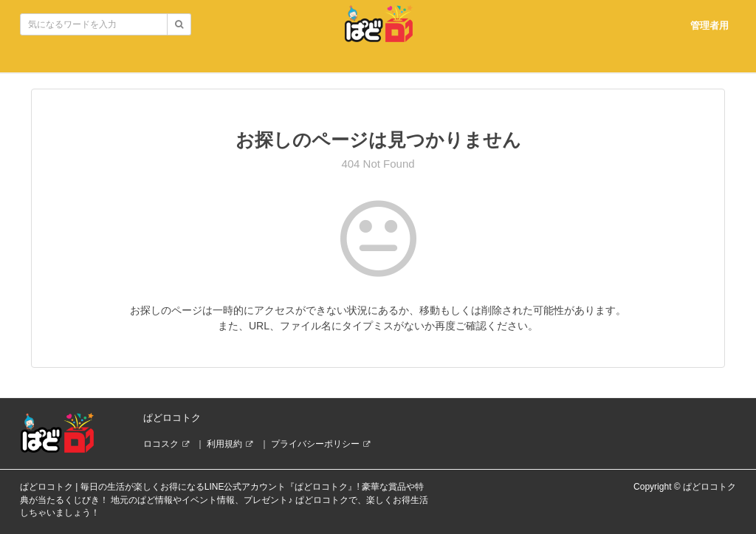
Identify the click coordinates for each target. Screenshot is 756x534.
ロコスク (161, 444)
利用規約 (224, 444)
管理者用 (709, 25)
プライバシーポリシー (315, 444)
